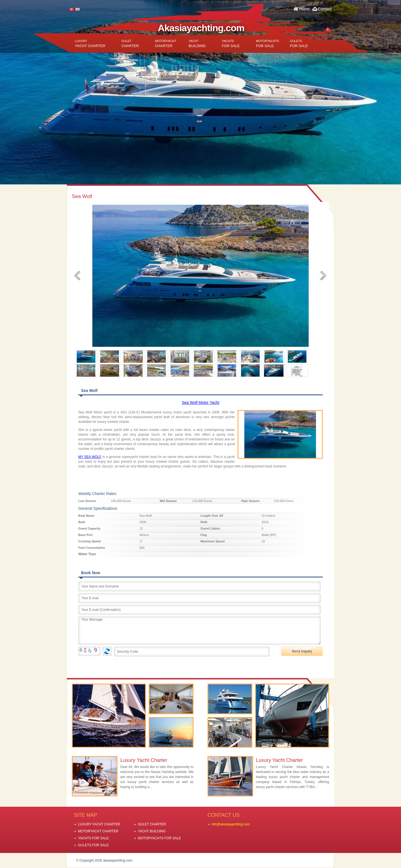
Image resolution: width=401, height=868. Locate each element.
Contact (325, 9)
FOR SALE (231, 44)
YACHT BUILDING (152, 831)
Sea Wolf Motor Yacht (201, 403)
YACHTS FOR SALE (93, 838)
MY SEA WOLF (90, 457)
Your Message (200, 631)
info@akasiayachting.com (231, 824)
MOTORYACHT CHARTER (98, 831)
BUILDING (197, 44)
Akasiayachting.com (201, 28)
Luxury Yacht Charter (144, 760)
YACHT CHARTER (90, 44)
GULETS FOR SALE (93, 845)
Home (304, 9)
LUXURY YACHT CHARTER (99, 824)
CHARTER (130, 44)
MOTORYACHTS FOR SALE (159, 838)
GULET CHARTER (152, 824)
